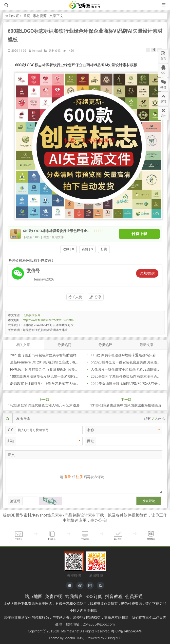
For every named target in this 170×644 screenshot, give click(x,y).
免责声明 (54, 596)
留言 (163, 55)
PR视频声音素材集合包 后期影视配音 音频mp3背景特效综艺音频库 (61, 369)
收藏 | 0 (68, 249)
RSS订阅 (94, 596)
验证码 (15, 501)
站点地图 (34, 596)
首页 (27, 16)
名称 (91, 430)
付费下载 (139, 234)
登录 (68, 477)
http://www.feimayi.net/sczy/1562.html (48, 320)
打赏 (104, 249)
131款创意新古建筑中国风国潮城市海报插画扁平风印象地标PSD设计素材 (126, 405)
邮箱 (11, 441)
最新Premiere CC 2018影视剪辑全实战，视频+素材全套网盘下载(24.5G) (65, 362)
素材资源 (40, 16)
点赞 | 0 (87, 249)
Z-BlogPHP (113, 638)
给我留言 (74, 596)
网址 (91, 441)
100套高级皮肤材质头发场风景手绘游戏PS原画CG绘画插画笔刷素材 (62, 377)
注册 (79, 477)
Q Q (11, 430)
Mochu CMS (74, 638)
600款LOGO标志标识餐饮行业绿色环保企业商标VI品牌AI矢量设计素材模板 (55, 231)
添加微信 (147, 273)
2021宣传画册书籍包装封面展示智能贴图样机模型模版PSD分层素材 (62, 355)
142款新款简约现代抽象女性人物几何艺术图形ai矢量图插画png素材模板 (44, 405)
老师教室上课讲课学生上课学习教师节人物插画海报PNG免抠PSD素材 (64, 384)
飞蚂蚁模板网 (85, 5)
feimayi (37, 51)
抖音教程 (114, 596)
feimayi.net (71, 631)
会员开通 (134, 596)
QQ (163, 69)
